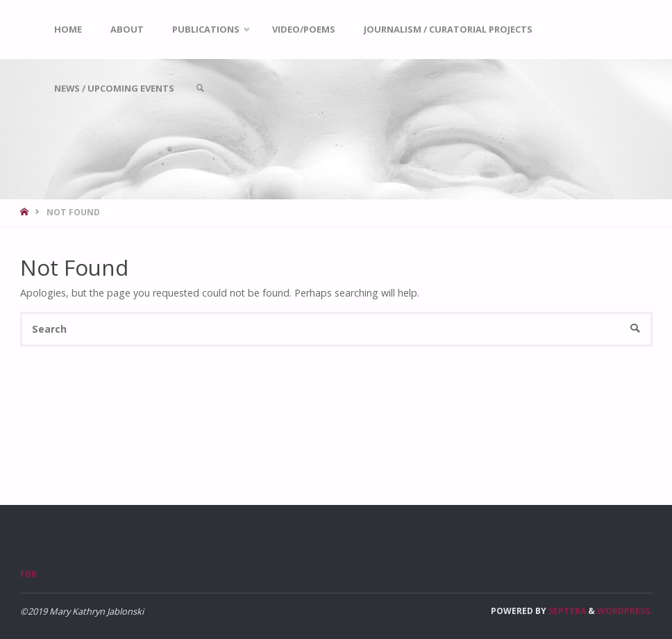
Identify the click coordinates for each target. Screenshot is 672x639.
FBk (28, 574)
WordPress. (625, 611)
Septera (566, 611)
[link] (201, 89)
